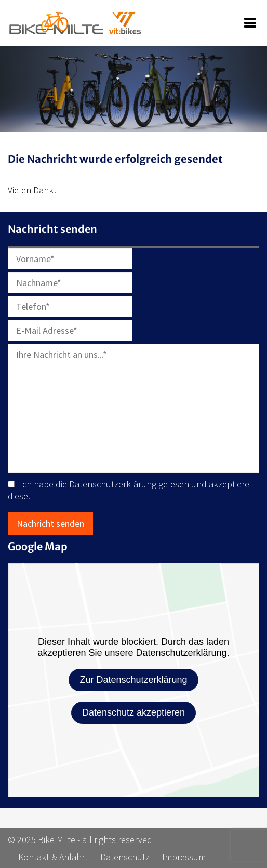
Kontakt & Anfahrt (53, 857)
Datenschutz (125, 857)
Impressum (184, 857)
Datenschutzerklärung (113, 484)
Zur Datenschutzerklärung (133, 680)
